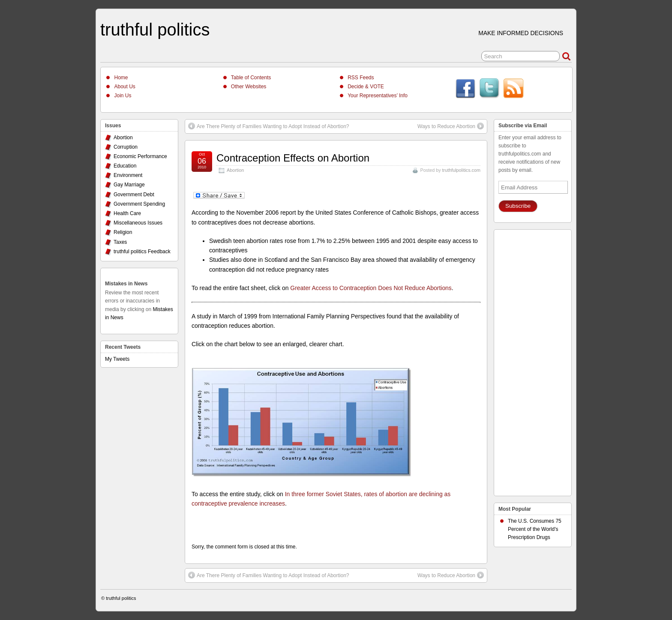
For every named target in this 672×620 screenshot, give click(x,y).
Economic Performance (140, 156)
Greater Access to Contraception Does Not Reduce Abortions (371, 288)
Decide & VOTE (366, 87)
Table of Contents (251, 78)
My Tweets (117, 359)
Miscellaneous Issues (138, 223)
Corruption (126, 147)
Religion (123, 232)
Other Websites (249, 87)
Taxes (120, 242)
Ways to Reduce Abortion (451, 126)
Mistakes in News (126, 284)
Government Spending (139, 204)
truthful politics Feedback (142, 252)
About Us (124, 87)
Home (121, 78)
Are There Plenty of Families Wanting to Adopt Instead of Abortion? (269, 126)
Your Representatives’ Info (378, 96)
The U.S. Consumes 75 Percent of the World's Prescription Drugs (535, 529)
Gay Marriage (129, 185)
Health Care (127, 213)
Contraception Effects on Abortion (293, 158)
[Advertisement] (533, 360)
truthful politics (155, 30)
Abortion (235, 170)
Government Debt (134, 195)
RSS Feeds (361, 78)
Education (125, 166)
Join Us (123, 96)
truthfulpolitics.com (461, 170)
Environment (128, 175)
